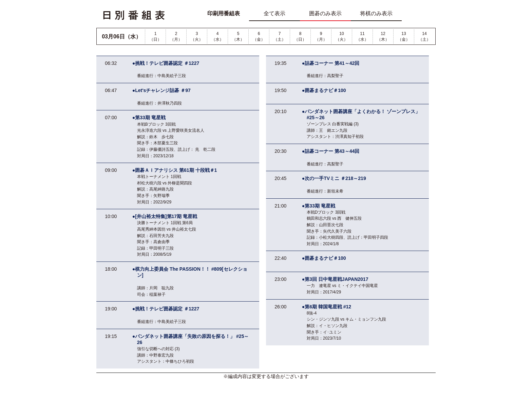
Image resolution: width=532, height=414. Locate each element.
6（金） (259, 37)
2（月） (176, 37)
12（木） (383, 37)
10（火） (342, 37)
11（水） (362, 37)
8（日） (300, 37)
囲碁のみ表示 (325, 13)
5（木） (238, 37)
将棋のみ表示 (376, 13)
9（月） (321, 37)
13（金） (404, 37)
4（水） (217, 37)
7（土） (280, 37)
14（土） (424, 37)
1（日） (155, 37)
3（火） (197, 37)
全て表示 (274, 13)
